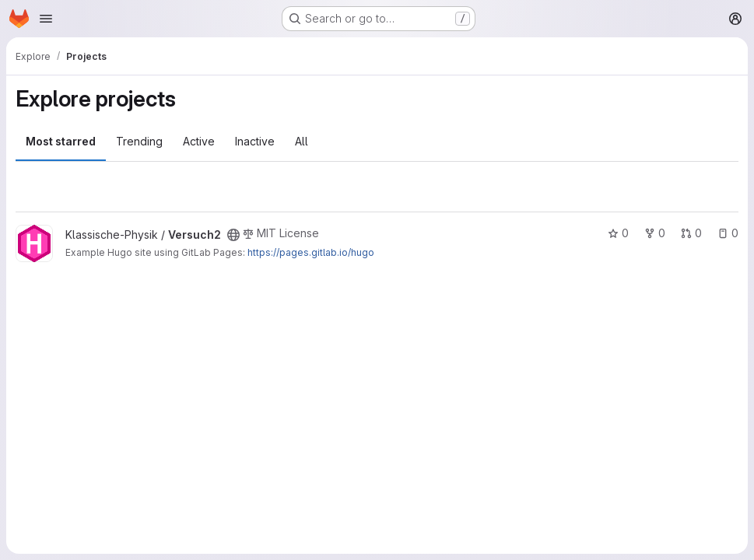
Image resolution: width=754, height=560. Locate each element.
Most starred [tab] (61, 141)
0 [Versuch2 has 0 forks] (655, 233)
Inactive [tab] (255, 141)
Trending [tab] (139, 141)
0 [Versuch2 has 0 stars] (618, 233)
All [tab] (302, 141)
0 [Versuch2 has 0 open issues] (728, 233)
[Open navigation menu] (46, 19)
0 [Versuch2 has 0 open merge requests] (691, 233)
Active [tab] (199, 141)
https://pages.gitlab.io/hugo (311, 252)
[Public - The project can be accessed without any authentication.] (233, 235)
